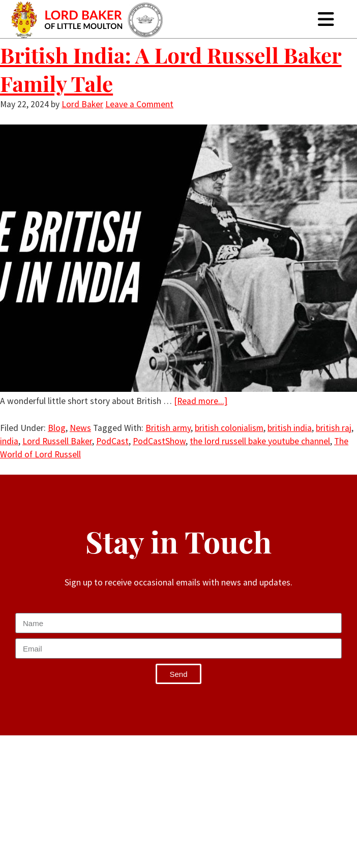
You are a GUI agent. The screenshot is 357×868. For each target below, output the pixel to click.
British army (168, 428)
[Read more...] (201, 401)
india (9, 441)
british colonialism (229, 428)
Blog (57, 428)
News (80, 428)
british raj (334, 428)
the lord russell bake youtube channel (260, 441)
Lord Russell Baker (57, 441)
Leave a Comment (139, 104)
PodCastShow (159, 441)
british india (290, 428)
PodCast (112, 441)
